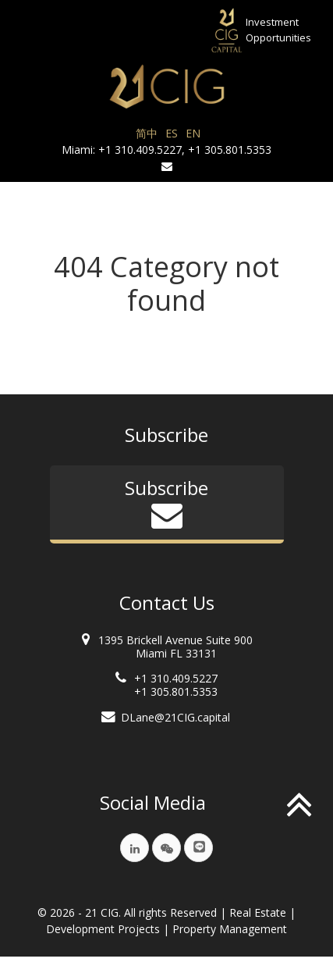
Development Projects (103, 929)
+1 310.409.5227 (140, 150)
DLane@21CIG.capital (175, 717)
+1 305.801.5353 (230, 150)
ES (172, 133)
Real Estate (258, 912)
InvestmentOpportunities (278, 30)
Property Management (230, 929)
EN (193, 133)
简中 (147, 133)
